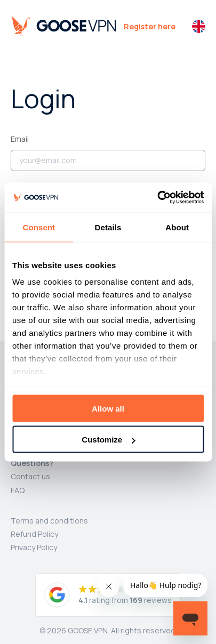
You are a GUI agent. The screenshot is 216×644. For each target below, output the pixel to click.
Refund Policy (34, 534)
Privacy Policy (34, 547)
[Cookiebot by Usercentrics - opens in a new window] (157, 198)
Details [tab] (108, 227)
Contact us (30, 476)
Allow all (108, 408)
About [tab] (177, 227)
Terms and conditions (49, 521)
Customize (108, 440)
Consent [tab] (39, 227)
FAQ (18, 490)
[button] (199, 26)
